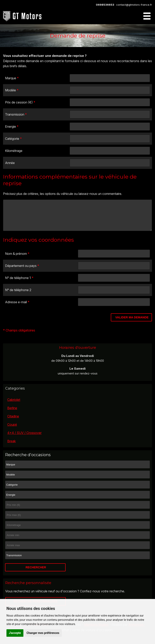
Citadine (13, 422)
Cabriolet (14, 406)
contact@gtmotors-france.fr (134, 5)
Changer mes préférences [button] (43, 633)
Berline (12, 414)
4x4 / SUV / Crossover (24, 439)
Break (12, 447)
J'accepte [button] (15, 633)
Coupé (12, 431)
